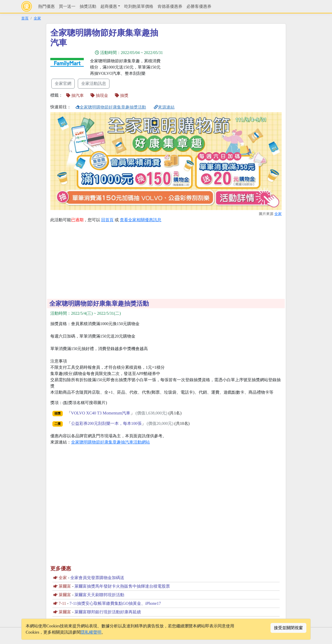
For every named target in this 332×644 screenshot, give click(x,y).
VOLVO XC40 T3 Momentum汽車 (101, 413)
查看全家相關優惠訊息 (141, 220)
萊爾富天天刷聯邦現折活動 (99, 595)
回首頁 (107, 220)
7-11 (62, 603)
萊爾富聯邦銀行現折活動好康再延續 (108, 612)
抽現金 (99, 95)
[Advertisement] (213, 64)
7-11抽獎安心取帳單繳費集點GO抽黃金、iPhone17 (115, 603)
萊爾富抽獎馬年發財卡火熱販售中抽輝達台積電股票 (122, 586)
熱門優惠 (46, 6)
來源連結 (164, 107)
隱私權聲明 (91, 632)
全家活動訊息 (94, 83)
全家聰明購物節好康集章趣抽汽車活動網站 (110, 442)
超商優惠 (109, 6)
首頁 (25, 18)
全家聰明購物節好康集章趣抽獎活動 (111, 107)
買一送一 (67, 6)
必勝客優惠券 (199, 6)
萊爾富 (65, 586)
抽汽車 (75, 95)
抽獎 (122, 95)
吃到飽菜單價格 (139, 6)
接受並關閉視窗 (288, 628)
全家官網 (63, 83)
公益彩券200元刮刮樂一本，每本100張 (106, 423)
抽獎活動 (88, 6)
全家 (37, 18)
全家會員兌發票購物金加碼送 (97, 578)
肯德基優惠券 (170, 6)
